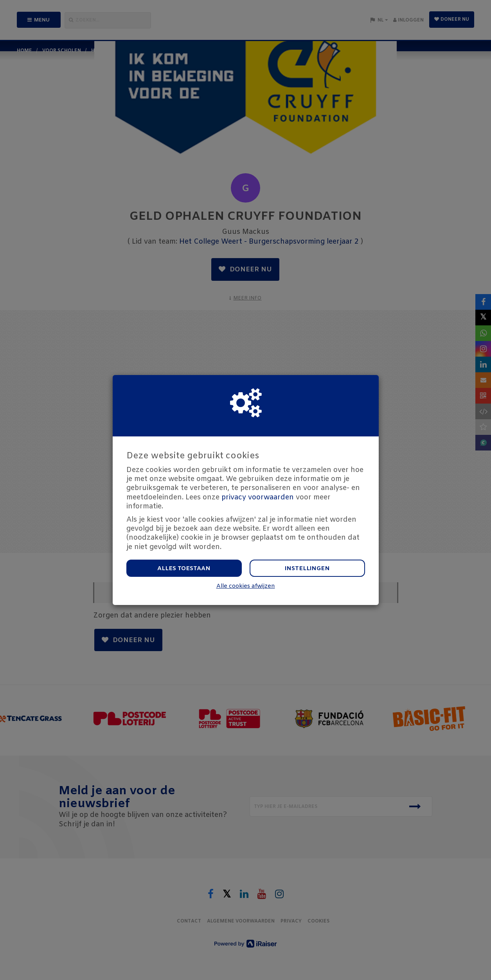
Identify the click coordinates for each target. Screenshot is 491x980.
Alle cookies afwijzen (246, 586)
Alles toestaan (184, 569)
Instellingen (307, 569)
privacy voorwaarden (258, 497)
